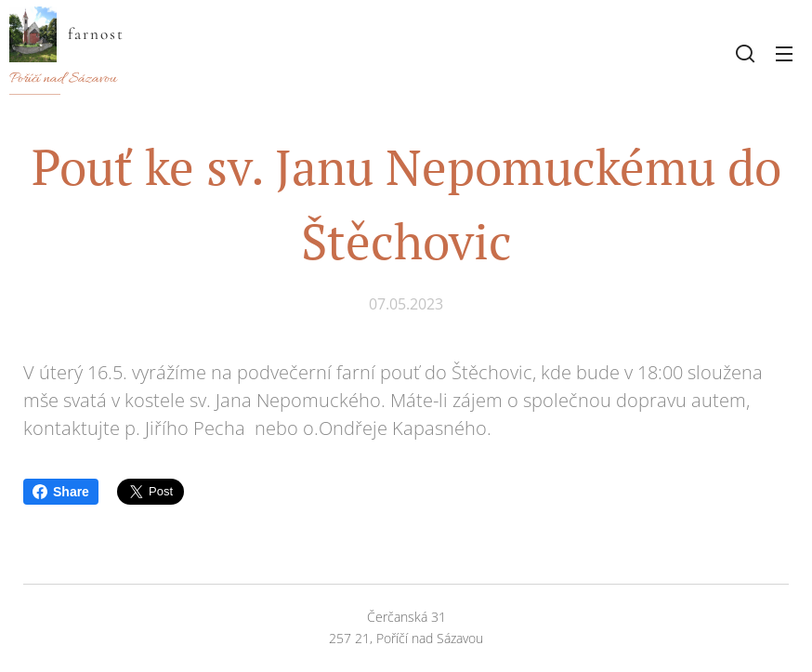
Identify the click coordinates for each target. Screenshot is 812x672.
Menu (784, 54)
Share (61, 492)
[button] (745, 53)
